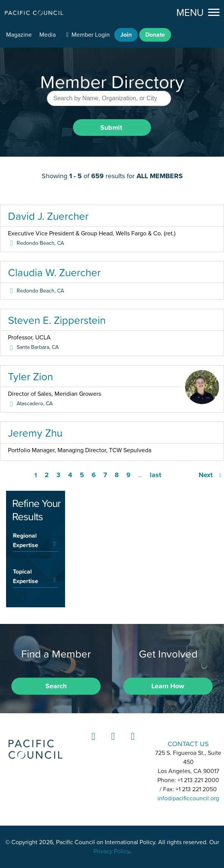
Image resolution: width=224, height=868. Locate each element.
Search (56, 686)
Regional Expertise (26, 540)
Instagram (112, 743)
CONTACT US (188, 744)
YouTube (132, 743)
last (156, 475)
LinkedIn (92, 743)
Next (206, 475)
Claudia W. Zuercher (54, 272)
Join (126, 35)
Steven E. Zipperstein (57, 320)
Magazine (19, 35)
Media (47, 35)
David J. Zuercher (48, 216)
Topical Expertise (26, 576)
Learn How (168, 686)
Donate (155, 35)
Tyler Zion (30, 376)
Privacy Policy (111, 851)
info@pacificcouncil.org (188, 798)
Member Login (91, 35)
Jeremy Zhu (35, 433)
